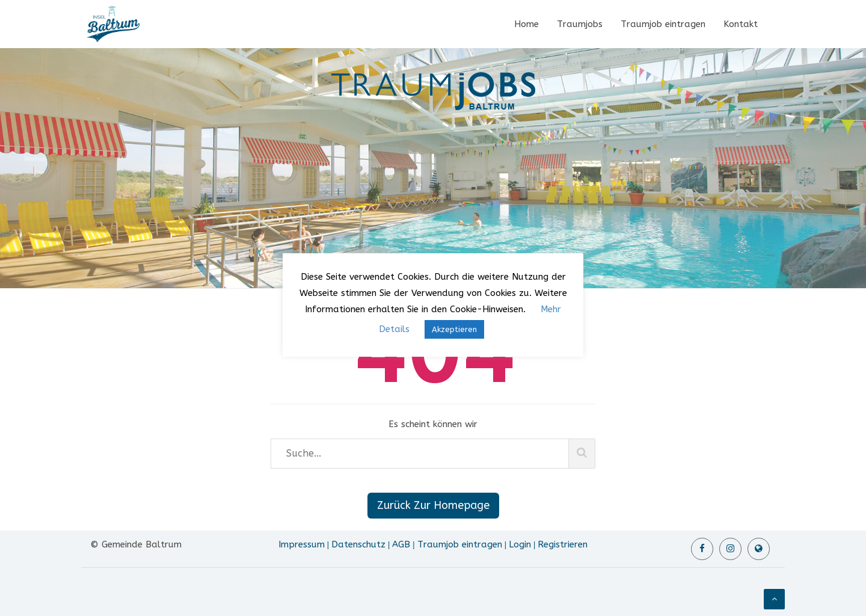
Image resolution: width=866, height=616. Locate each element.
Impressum (302, 544)
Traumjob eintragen (663, 24)
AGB (401, 544)
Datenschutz (358, 544)
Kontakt (741, 24)
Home (527, 24)
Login (520, 544)
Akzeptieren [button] (454, 329)
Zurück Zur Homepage (433, 505)
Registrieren (563, 544)
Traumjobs (580, 24)
